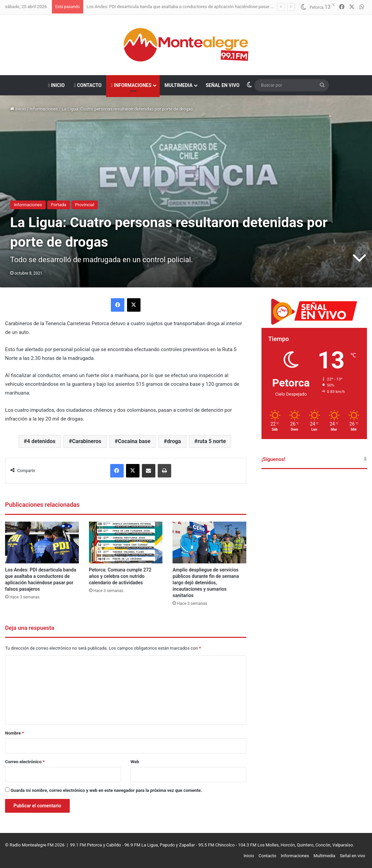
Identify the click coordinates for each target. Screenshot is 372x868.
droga (174, 441)
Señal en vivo (222, 85)
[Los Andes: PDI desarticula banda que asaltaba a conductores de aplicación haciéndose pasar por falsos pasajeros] (42, 542)
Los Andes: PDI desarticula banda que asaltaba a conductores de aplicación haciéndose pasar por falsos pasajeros (198, 7)
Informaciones (131, 85)
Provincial (85, 205)
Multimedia (178, 85)
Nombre (14, 733)
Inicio (56, 85)
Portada (59, 205)
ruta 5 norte (212, 441)
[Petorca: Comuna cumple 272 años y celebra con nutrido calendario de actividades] (126, 542)
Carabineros (87, 441)
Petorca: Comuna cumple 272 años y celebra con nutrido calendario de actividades (120, 576)
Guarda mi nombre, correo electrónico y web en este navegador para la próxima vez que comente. (106, 790)
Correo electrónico (25, 762)
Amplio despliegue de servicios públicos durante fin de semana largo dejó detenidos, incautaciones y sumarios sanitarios (206, 583)
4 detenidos (41, 441)
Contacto (88, 85)
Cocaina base (134, 441)
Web (135, 762)
